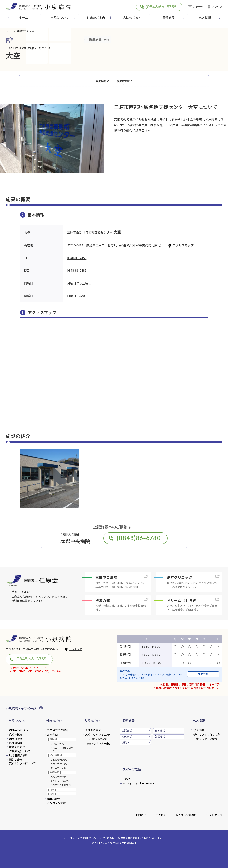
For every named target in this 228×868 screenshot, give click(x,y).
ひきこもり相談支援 (61, 785)
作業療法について (20, 751)
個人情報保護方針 (186, 815)
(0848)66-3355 (158, 7)
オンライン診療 (56, 803)
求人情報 (205, 17)
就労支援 (160, 737)
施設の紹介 (124, 81)
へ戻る (99, 39)
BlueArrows (139, 783)
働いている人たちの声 (207, 735)
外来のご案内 (96, 17)
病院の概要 (16, 735)
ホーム (23, 17)
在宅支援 (160, 731)
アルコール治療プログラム (62, 749)
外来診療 (203, 674)
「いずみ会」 (98, 743)
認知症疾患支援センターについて (22, 761)
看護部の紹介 (17, 747)
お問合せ (196, 7)
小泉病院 (24, 708)
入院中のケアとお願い (98, 735)
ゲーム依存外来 (58, 768)
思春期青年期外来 (59, 763)
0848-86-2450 (77, 258)
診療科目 (52, 735)
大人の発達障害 (58, 777)
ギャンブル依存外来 (61, 781)
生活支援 (127, 731)
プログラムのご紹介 (99, 739)
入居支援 (127, 737)
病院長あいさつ (18, 730)
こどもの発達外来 (59, 759)
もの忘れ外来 (57, 744)
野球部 (127, 779)
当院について (60, 17)
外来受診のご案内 (58, 730)
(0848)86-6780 (135, 539)
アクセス (215, 7)
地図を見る (73, 649)
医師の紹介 (16, 743)
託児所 (125, 743)
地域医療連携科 (18, 756)
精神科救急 (54, 799)
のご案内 (55, 720)
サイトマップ (214, 815)
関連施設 (169, 17)
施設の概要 (104, 81)
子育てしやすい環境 (205, 739)
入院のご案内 (132, 17)
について (17, 720)
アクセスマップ (181, 245)
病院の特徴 (16, 739)
